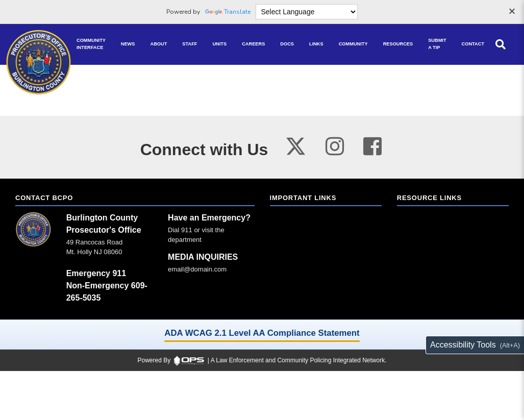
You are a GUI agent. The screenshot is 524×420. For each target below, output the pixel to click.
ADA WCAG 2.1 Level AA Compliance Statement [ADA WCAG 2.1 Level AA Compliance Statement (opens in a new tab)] (262, 333)
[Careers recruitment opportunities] (253, 44)
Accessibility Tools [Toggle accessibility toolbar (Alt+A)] (463, 345)
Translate (228, 12)
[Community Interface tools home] (91, 44)
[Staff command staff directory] (190, 44)
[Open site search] (501, 44)
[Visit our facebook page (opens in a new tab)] (372, 146)
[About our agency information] (159, 44)
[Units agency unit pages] (219, 44)
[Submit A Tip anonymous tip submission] (437, 44)
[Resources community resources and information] (398, 44)
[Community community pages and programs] (353, 44)
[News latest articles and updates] (128, 44)
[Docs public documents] (287, 44)
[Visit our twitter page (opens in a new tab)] (296, 144)
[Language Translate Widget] (307, 12)
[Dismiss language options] (512, 12)
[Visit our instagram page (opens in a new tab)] (335, 146)
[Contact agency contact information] (473, 44)
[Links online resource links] (316, 44)
